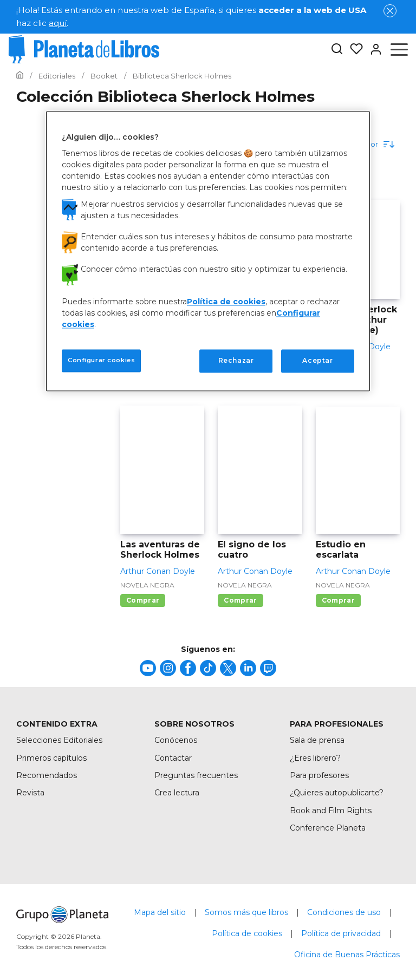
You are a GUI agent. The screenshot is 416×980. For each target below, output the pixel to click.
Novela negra (147, 585)
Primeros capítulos (51, 758)
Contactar (173, 758)
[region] (208, 251)
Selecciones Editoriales (59, 740)
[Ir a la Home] (20, 76)
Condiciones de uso (344, 912)
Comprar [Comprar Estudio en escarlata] (338, 600)
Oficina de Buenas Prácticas (347, 955)
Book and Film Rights (331, 811)
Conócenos (176, 740)
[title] (148, 668)
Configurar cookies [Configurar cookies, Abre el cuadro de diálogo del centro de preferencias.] (101, 361)
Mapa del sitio (160, 912)
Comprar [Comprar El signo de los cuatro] (240, 600)
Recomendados (47, 775)
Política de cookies (247, 933)
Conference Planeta (328, 828)
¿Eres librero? (315, 758)
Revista (30, 793)
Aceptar (317, 361)
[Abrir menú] (399, 49)
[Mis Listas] (353, 49)
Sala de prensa (317, 740)
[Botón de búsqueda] (337, 50)
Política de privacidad (341, 933)
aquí (58, 23)
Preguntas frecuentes (196, 775)
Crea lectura (177, 793)
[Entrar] (373, 49)
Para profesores (319, 775)
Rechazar (236, 361)
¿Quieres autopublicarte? (337, 793)
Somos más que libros (246, 912)
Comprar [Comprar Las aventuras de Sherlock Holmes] (143, 600)
